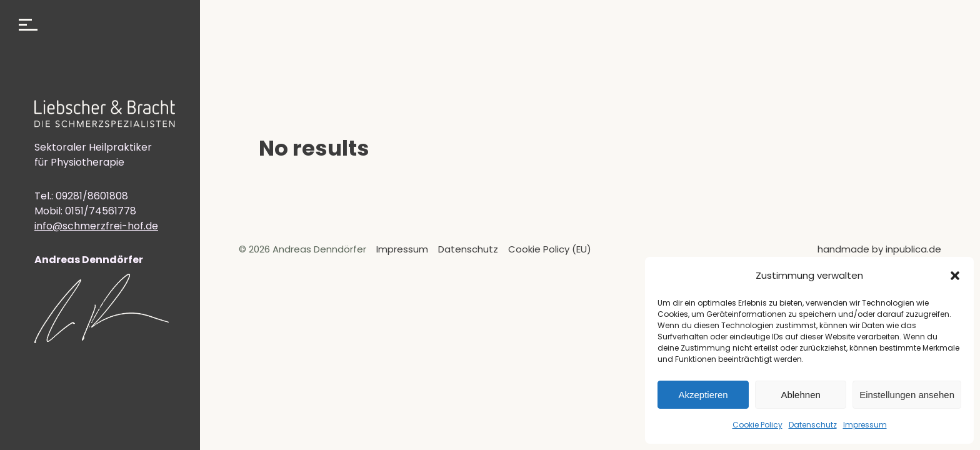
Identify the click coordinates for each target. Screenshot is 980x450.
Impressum (865, 425)
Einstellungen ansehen (907, 395)
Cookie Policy (757, 425)
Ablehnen (800, 395)
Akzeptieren (703, 395)
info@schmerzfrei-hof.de (96, 226)
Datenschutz (813, 425)
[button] (955, 276)
